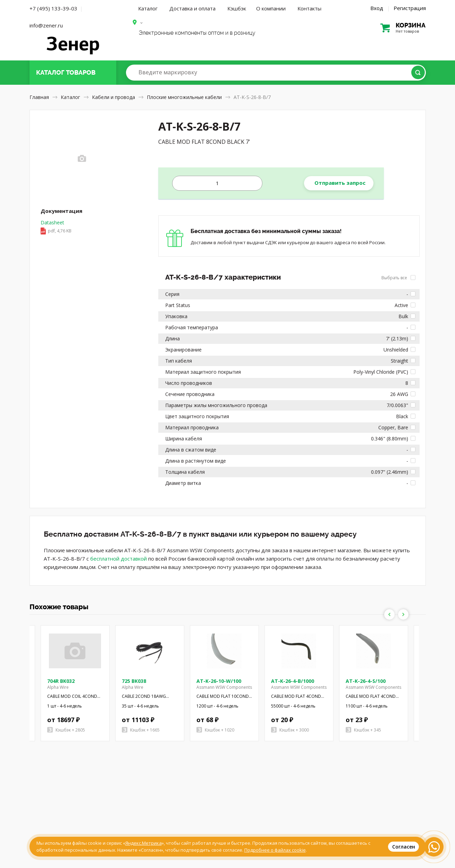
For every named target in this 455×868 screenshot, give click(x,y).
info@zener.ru (46, 25)
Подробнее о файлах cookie (275, 850)
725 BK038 (134, 681)
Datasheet (56, 227)
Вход (377, 8)
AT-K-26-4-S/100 (366, 681)
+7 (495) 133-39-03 (53, 8)
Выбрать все (398, 278)
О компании (271, 8)
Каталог (148, 8)
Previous (389, 614)
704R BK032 (61, 681)
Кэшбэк (237, 8)
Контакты (309, 8)
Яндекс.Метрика (144, 843)
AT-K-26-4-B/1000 (293, 681)
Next (403, 614)
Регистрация (410, 8)
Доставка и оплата (192, 8)
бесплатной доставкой (119, 559)
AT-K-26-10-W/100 (219, 681)
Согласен (404, 847)
